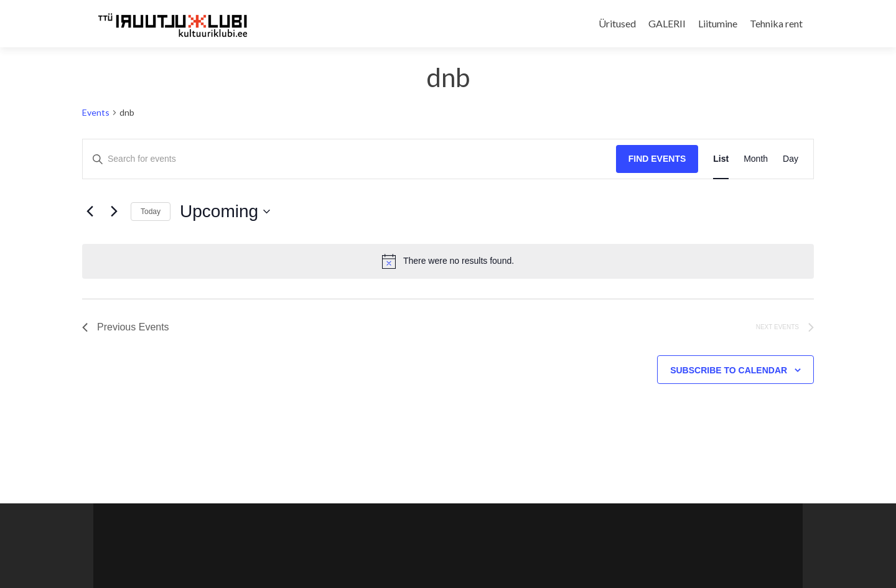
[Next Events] (114, 212)
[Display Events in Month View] (756, 159)
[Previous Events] (90, 212)
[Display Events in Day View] (791, 159)
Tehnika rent (776, 23)
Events (96, 112)
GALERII (667, 23)
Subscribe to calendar (729, 370)
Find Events (657, 159)
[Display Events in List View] (721, 159)
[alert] (448, 261)
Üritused (617, 23)
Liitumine (718, 23)
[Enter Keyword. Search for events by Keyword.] (349, 159)
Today (151, 212)
